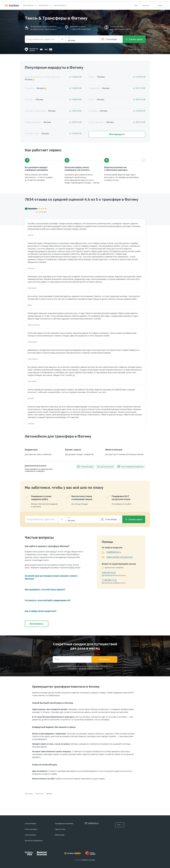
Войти (160, 5)
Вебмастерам (60, 835)
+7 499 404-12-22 (109, 580)
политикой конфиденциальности (90, 669)
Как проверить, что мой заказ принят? (45, 590)
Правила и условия (88, 860)
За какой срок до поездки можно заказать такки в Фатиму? (51, 577)
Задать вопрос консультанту (120, 557)
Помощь (146, 5)
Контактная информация (34, 841)
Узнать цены (134, 39)
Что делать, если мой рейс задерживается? (48, 600)
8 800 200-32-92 (109, 573)
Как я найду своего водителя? (41, 611)
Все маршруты (117, 134)
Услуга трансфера (31, 829)
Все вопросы (37, 624)
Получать (104, 659)
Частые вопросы (30, 835)
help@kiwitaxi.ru (114, 552)
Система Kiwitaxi (30, 824)
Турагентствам (60, 829)
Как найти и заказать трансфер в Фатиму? (47, 546)
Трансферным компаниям (64, 824)
